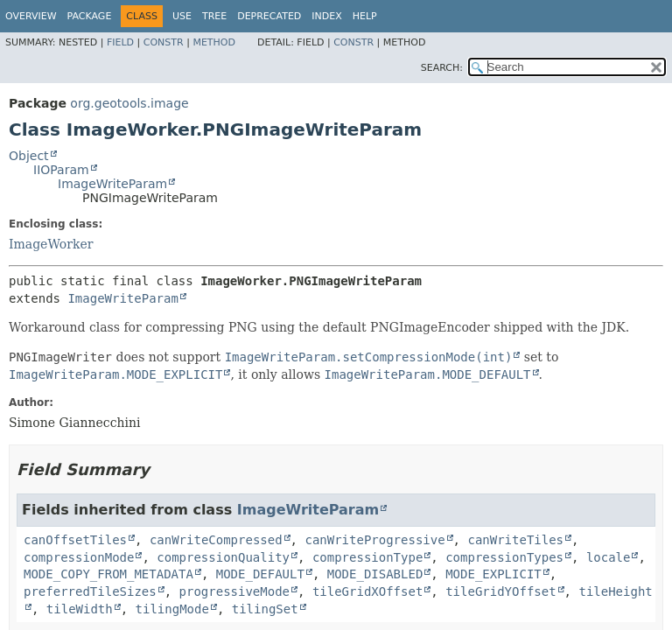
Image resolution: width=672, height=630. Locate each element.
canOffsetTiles (75, 540)
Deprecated (269, 16)
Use (182, 16)
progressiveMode (234, 591)
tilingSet (265, 609)
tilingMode (172, 609)
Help (365, 16)
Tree (214, 16)
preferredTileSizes (90, 591)
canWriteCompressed (216, 540)
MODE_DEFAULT (260, 574)
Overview (31, 16)
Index (326, 16)
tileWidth (80, 609)
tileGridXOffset (367, 591)
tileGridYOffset (500, 591)
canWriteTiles (515, 540)
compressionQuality (223, 557)
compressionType (367, 557)
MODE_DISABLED (375, 574)
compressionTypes (504, 557)
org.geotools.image (129, 103)
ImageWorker (51, 244)
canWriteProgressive (374, 540)
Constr (164, 42)
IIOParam (61, 170)
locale (609, 557)
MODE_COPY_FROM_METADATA (108, 574)
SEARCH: (442, 68)
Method (214, 42)
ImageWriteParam (112, 184)
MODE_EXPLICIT (493, 574)
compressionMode (79, 557)
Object (29, 156)
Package (90, 16)
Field (120, 42)
